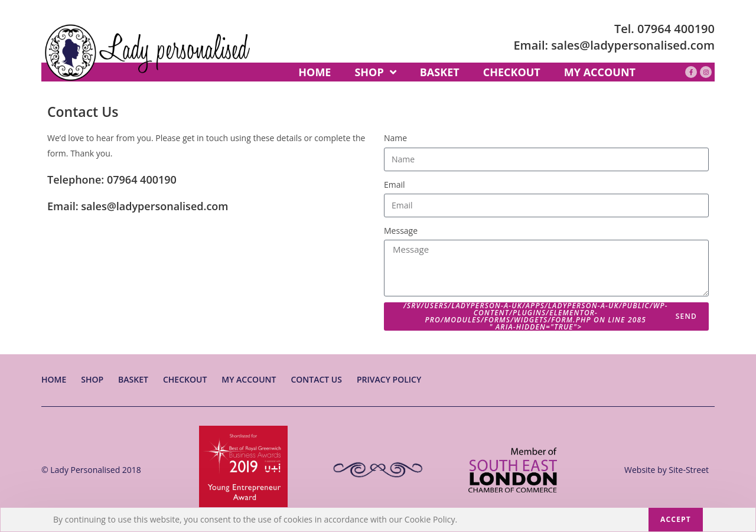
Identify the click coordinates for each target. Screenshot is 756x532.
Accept (676, 519)
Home (54, 379)
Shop (92, 379)
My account (249, 379)
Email (395, 185)
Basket (133, 379)
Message (401, 231)
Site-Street (689, 470)
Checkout (185, 379)
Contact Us (316, 379)
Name (395, 138)
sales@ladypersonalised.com (633, 45)
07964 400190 (676, 29)
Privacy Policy (389, 379)
